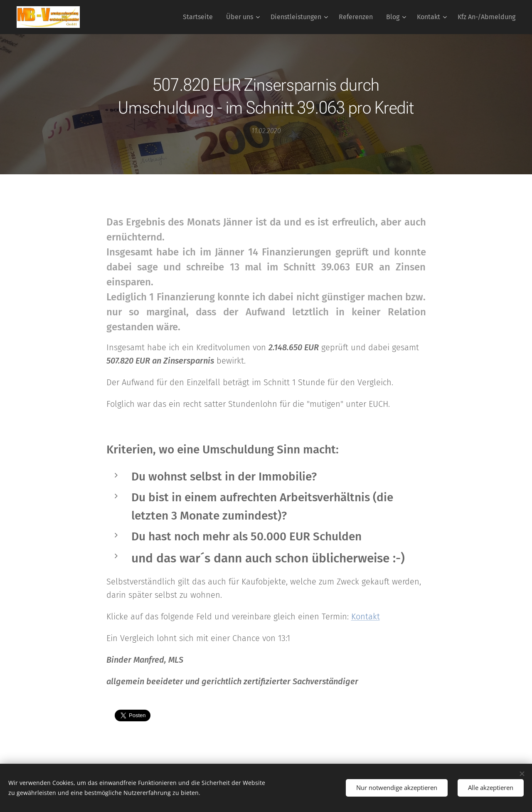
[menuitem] (200, 17)
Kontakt (366, 616)
